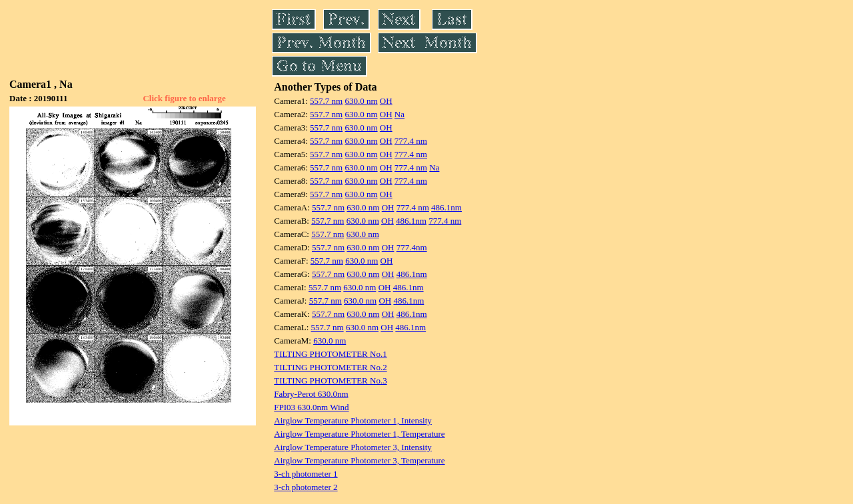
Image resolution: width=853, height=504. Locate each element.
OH (386, 101)
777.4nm (412, 247)
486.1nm (446, 207)
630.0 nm (361, 101)
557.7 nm (326, 101)
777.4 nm (411, 141)
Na (400, 114)
